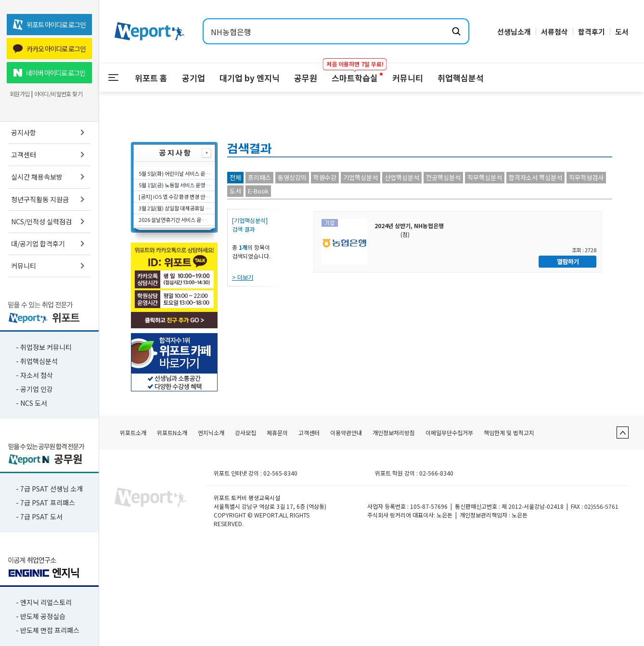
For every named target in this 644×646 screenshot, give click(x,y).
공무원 (306, 78)
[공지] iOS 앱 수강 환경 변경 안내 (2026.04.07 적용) (175, 196)
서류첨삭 (554, 32)
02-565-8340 (280, 473)
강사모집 (245, 433)
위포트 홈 (151, 78)
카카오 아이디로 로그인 (49, 49)
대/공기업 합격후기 (50, 244)
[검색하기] (456, 31)
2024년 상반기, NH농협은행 (409, 226)
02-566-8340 (436, 473)
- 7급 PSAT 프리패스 (45, 503)
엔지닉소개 (211, 433)
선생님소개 (514, 32)
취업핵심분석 (461, 78)
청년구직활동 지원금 (50, 199)
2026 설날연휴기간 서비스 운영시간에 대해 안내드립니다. (175, 220)
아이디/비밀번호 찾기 (58, 94)
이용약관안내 (346, 433)
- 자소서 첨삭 (34, 375)
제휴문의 (277, 433)
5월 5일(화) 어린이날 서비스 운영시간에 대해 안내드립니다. (175, 173)
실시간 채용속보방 (50, 177)
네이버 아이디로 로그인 (49, 73)
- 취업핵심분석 (37, 361)
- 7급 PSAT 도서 (39, 517)
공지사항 (50, 132)
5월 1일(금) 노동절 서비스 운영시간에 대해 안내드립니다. (175, 185)
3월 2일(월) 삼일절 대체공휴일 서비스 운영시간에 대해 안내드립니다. (175, 208)
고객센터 (50, 155)
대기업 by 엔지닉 (250, 78)
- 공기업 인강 (34, 389)
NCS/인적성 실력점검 (50, 221)
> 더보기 (243, 277)
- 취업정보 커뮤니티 (44, 347)
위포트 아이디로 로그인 (49, 25)
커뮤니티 (50, 266)
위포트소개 (133, 433)
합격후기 (592, 32)
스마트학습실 (355, 73)
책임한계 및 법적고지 (509, 433)
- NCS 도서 (32, 403)
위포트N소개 (172, 433)
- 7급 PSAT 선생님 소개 (49, 489)
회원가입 (20, 94)
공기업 (193, 78)
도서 (622, 32)
